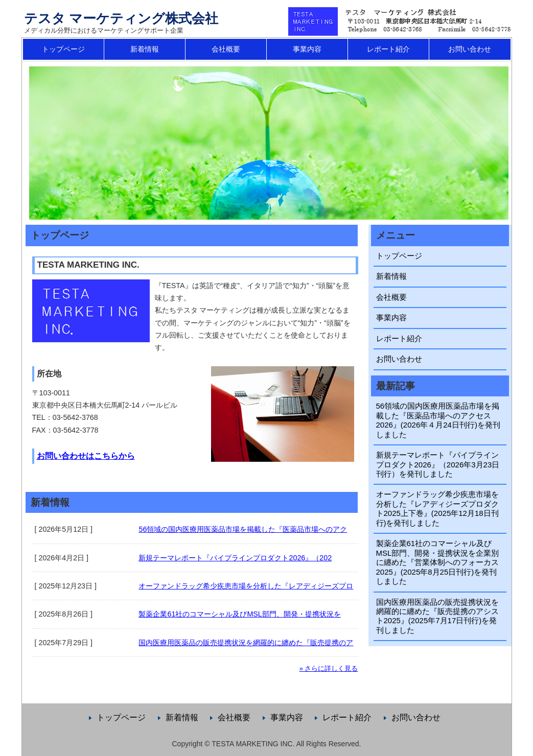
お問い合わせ (470, 49)
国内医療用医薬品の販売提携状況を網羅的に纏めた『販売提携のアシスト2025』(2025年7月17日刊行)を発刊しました (437, 616)
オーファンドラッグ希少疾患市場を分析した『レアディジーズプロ (246, 586)
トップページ (63, 49)
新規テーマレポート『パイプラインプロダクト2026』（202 (235, 558)
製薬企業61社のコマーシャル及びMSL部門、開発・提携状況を (239, 614)
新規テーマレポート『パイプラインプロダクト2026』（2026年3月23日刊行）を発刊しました (438, 464)
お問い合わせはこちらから (86, 456)
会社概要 (226, 49)
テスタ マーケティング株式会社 (121, 18)
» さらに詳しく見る (329, 668)
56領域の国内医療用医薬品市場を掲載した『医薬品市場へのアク (243, 529)
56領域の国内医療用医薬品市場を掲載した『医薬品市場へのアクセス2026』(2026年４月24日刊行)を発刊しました (438, 420)
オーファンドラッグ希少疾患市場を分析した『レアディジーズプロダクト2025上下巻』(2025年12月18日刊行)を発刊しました (437, 508)
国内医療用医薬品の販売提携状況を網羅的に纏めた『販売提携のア (246, 643)
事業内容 (307, 49)
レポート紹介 (388, 49)
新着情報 (145, 49)
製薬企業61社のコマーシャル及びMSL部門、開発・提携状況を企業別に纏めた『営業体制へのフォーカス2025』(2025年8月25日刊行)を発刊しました (438, 562)
